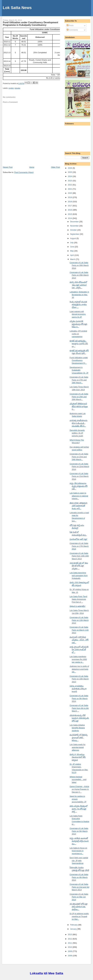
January (74, 929)
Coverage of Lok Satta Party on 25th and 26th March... (79, 397)
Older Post (55, 167)
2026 (70, 168)
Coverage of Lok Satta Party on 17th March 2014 (79, 546)
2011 (70, 943)
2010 (70, 947)
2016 (70, 210)
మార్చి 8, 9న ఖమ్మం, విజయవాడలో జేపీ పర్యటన (78, 757)
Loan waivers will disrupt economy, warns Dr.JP (78, 314)
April (72, 255)
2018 (70, 202)
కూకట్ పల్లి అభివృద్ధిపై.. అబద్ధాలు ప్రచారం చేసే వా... (79, 344)
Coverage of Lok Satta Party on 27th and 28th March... (79, 380)
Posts (70, 25)
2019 (70, 197)
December (75, 222)
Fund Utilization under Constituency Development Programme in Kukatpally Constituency (31, 24)
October (74, 230)
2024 (70, 176)
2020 (70, 193)
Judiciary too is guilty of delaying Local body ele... (79, 669)
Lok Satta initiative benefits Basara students (77, 728)
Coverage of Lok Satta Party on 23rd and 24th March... (79, 457)
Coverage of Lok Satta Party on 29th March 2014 (79, 275)
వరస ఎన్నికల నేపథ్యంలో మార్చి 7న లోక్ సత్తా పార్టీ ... (79, 809)
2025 (70, 172)
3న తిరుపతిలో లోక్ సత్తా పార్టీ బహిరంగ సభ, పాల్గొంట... (79, 907)
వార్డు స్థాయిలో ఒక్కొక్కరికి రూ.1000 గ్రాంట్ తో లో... (79, 650)
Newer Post (8, 167)
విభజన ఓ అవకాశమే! (78, 606)
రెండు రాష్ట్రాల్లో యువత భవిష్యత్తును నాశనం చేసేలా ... (78, 305)
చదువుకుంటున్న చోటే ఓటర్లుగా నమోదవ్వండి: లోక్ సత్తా (79, 718)
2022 (70, 185)
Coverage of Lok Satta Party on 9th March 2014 (79, 698)
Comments (72, 30)
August (73, 238)
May (72, 251)
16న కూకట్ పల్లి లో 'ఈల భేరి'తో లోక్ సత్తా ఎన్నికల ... (79, 566)
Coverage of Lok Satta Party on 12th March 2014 (79, 620)
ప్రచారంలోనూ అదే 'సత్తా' (78, 539)
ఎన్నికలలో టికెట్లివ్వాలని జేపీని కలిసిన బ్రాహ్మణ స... (79, 406)
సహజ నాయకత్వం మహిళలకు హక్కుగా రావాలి (78, 689)
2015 (70, 214)
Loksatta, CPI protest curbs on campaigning (78, 334)
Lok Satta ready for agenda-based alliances (78, 747)
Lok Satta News (17, 8)
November (75, 226)
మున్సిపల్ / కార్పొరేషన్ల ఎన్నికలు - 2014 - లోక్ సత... (79, 640)
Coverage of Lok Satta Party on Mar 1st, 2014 (79, 897)
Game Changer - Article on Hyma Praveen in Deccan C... (79, 789)
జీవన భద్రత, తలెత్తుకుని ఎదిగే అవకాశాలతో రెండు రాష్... (78, 506)
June (72, 247)
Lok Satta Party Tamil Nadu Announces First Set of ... (78, 599)
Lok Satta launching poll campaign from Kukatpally (79, 575)
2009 (70, 951)
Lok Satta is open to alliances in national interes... (79, 496)
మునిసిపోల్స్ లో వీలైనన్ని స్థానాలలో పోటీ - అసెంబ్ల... (79, 738)
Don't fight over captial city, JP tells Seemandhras (79, 860)
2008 (70, 956)
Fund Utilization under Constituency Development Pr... (79, 360)
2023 (70, 181)
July (72, 243)
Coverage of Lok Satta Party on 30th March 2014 (79, 265)
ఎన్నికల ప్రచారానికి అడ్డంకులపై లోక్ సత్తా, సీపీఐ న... (79, 324)
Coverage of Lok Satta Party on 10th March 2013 (79, 679)
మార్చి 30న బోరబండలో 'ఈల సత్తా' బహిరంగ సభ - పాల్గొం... (78, 285)
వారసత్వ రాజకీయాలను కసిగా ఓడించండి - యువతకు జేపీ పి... (79, 423)
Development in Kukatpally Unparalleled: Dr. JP (79, 370)
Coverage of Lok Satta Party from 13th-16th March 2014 (79, 556)
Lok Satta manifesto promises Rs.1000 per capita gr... (78, 659)
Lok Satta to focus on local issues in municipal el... (78, 851)
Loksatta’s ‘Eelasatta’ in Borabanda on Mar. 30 (79, 295)
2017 (70, 206)
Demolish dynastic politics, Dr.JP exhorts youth (77, 433)
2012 (70, 939)
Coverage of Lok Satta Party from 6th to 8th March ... (79, 708)
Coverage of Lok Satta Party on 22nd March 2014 (79, 467)
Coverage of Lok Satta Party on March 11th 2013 (79, 630)
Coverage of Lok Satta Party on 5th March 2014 (79, 831)
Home (32, 167)
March (73, 259)
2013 (70, 935)
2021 (70, 189)
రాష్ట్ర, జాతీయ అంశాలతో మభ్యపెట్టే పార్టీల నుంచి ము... (79, 841)
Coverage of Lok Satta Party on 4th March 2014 (79, 877)
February (74, 925)
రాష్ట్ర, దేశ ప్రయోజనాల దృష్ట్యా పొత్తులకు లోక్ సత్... (79, 486)
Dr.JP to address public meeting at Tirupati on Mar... (79, 916)
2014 (70, 218)
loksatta (17, 88)
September (75, 234)
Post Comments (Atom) (24, 172)
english (11, 88)
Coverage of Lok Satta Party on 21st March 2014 (79, 476)
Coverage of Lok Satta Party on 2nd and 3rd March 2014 (79, 887)
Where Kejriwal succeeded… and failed (78, 780)
